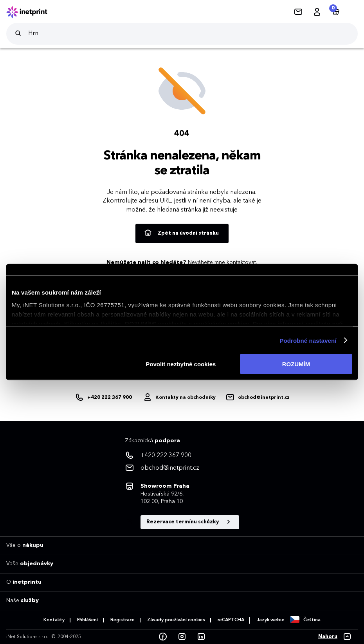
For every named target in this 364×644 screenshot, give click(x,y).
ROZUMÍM (296, 364)
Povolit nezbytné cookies (181, 364)
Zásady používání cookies (176, 620)
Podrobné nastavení (308, 340)
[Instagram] (182, 637)
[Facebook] (163, 637)
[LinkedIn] (201, 637)
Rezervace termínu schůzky (190, 522)
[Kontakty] (298, 12)
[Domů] (32, 12)
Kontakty (54, 620)
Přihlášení (87, 620)
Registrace (123, 620)
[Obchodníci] (179, 398)
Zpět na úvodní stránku (181, 233)
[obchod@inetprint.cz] (258, 398)
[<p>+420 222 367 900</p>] (182, 456)
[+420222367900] (104, 398)
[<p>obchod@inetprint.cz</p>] (182, 468)
